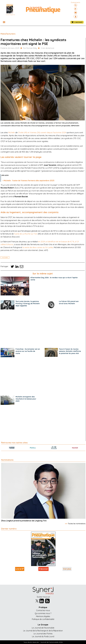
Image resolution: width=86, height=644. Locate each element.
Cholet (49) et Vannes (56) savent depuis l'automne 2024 (42, 133)
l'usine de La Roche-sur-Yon (26, 234)
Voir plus (67, 569)
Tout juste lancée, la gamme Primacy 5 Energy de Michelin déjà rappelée (28, 304)
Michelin (12, 133)
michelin (5, 257)
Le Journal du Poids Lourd (43, 636)
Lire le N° (20, 569)
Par (30, 48)
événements (76, 2)
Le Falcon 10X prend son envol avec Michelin (69, 302)
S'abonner (43, 569)
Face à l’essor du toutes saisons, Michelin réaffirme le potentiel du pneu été (70, 351)
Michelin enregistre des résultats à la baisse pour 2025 (26, 399)
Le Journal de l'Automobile (43, 628)
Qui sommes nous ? (43, 613)
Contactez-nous (43, 610)
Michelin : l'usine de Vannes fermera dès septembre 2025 (29, 181)
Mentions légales (43, 616)
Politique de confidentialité (43, 619)
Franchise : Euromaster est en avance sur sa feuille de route (28, 351)
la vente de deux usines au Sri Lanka (38, 247)
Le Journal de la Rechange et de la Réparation (43, 631)
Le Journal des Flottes (43, 634)
